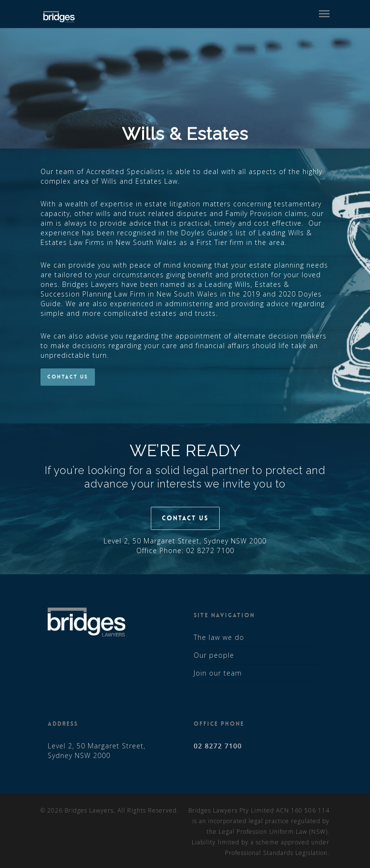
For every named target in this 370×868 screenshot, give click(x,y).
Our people (214, 655)
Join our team (218, 673)
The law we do (219, 637)
